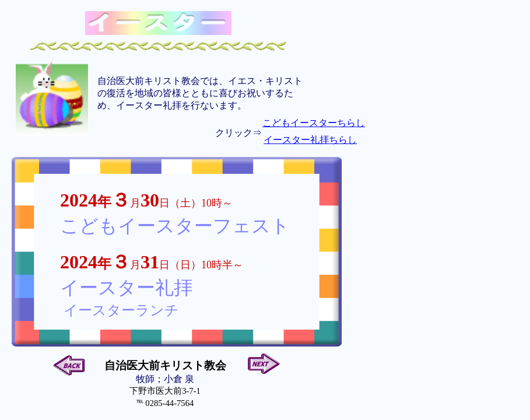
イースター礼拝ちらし (310, 140)
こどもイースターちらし (314, 123)
